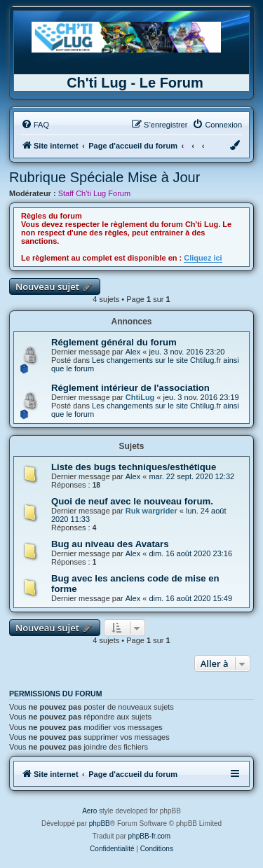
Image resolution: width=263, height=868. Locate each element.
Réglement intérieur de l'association (130, 388)
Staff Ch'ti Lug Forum (94, 193)
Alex (133, 352)
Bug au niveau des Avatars (110, 544)
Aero (89, 811)
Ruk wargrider (151, 511)
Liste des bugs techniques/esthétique (134, 467)
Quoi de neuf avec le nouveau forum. (132, 501)
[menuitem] (35, 125)
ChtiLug (140, 397)
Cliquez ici (203, 258)
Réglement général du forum (114, 342)
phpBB (100, 824)
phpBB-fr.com (150, 836)
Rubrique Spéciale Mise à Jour (104, 177)
